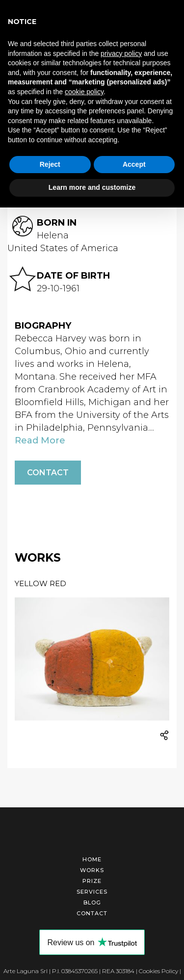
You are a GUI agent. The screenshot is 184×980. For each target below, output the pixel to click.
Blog (92, 903)
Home (92, 859)
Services (92, 892)
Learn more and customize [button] (92, 187)
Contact (48, 473)
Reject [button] (50, 164)
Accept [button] (134, 164)
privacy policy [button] (121, 53)
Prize (92, 881)
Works (92, 870)
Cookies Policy (158, 971)
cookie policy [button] (84, 92)
